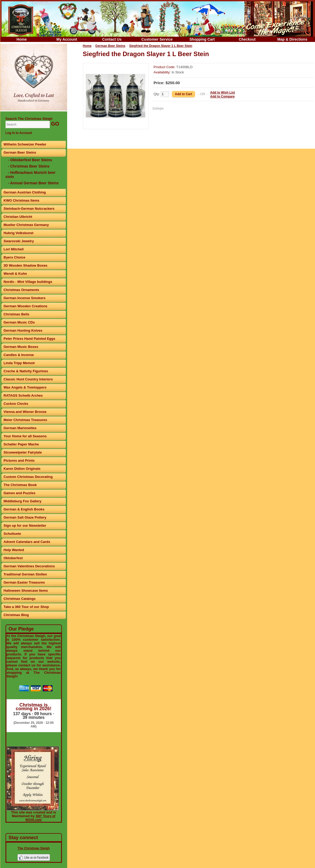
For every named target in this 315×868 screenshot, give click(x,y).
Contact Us (112, 39)
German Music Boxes (21, 347)
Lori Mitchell (14, 249)
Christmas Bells (17, 314)
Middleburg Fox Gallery (23, 501)
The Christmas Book (20, 485)
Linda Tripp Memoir (19, 363)
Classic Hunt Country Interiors (28, 379)
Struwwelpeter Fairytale (23, 452)
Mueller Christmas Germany (26, 225)
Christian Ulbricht (18, 217)
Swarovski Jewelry (19, 241)
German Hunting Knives (23, 330)
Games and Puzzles (20, 493)
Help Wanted (14, 550)
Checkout (247, 39)
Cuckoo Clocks (16, 404)
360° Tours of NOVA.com (40, 818)
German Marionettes (20, 428)
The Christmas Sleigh (34, 848)
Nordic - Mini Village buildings (28, 282)
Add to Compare (222, 96)
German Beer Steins (20, 152)
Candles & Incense (19, 355)
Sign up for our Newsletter (25, 525)
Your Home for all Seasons (25, 436)
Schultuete (12, 534)
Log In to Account (19, 133)
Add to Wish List (223, 93)
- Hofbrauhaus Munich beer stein (31, 175)
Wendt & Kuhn (15, 274)
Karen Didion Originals (22, 469)
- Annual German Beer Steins (33, 183)
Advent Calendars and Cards (27, 542)
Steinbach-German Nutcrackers (29, 209)
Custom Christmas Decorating (28, 477)
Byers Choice (15, 257)
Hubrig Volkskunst (19, 233)
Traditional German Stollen (25, 574)
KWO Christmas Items (22, 200)
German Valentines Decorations (29, 566)
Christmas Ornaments (22, 290)
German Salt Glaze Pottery (25, 517)
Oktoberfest (13, 558)
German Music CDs (19, 322)
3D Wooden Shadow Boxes (26, 265)
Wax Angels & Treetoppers (25, 387)
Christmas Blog (16, 615)
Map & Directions (292, 39)
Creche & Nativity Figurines (26, 371)
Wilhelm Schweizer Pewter (25, 144)
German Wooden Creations (26, 306)
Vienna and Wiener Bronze (25, 412)
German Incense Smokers (25, 298)
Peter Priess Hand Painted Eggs (30, 339)
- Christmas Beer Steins (29, 166)
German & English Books (24, 509)
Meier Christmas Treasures (25, 420)
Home (22, 39)
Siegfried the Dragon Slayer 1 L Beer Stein (161, 46)
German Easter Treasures (24, 582)
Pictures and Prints (19, 460)
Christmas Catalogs (20, 599)
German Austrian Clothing (25, 192)
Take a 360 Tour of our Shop (26, 607)
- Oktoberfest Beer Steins (30, 160)
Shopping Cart (202, 39)
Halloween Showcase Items (26, 591)
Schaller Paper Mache (21, 444)
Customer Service (157, 39)
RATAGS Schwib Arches (23, 395)
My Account (67, 39)
